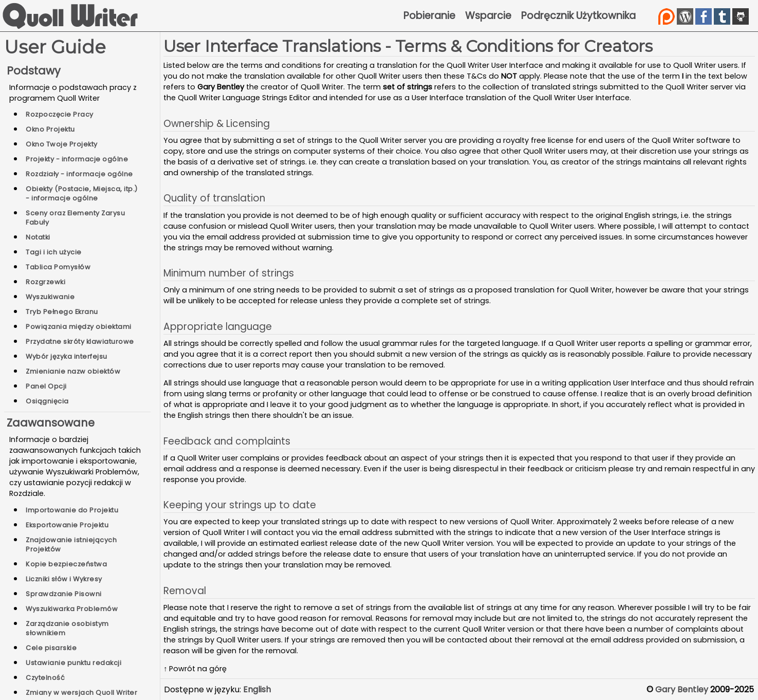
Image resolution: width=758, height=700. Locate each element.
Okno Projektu (50, 129)
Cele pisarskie (51, 648)
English (257, 689)
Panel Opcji (46, 386)
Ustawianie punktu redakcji (73, 663)
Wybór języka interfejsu (67, 356)
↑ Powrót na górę (195, 669)
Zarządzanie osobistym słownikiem (67, 628)
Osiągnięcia (47, 401)
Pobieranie (429, 16)
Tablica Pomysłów (58, 267)
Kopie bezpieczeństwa (66, 564)
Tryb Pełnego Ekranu (62, 312)
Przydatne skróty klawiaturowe (80, 342)
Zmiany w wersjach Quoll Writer (81, 693)
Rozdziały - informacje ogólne (79, 174)
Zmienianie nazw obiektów (73, 371)
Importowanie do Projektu (72, 510)
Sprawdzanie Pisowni (64, 594)
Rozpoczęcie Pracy (60, 114)
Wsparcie (488, 16)
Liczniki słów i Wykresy (64, 579)
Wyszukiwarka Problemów (72, 609)
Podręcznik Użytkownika (578, 16)
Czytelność (45, 678)
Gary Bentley (682, 689)
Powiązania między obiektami (79, 327)
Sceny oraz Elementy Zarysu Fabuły (75, 218)
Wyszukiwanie (50, 297)
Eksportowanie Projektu (67, 525)
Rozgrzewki (45, 282)
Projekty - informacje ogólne (77, 159)
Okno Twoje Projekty (62, 144)
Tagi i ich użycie (54, 252)
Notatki (38, 237)
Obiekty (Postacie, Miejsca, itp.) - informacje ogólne (82, 194)
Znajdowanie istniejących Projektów (71, 545)
